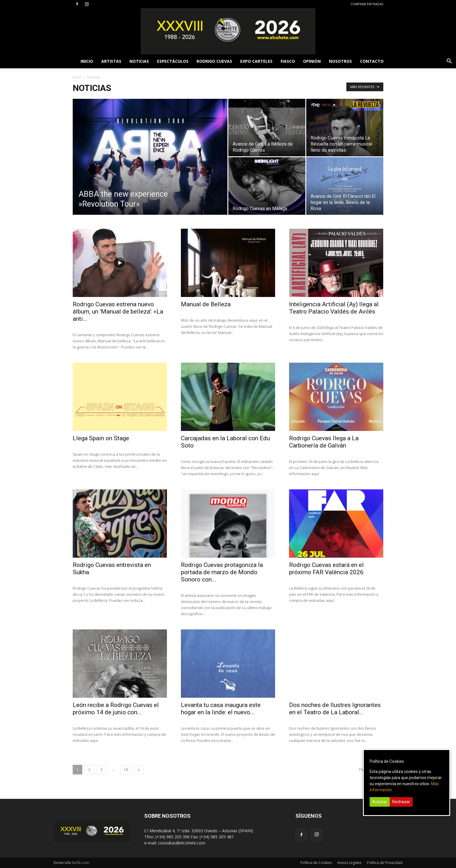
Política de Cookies (316, 863)
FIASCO (288, 61)
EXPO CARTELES (256, 61)
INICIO (87, 61)
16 (126, 770)
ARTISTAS (111, 61)
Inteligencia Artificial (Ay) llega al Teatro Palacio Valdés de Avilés (334, 308)
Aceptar (380, 802)
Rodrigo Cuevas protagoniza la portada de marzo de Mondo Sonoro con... (222, 572)
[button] (449, 62)
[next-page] (139, 770)
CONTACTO (372, 61)
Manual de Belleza (206, 304)
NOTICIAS (139, 61)
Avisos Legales (349, 863)
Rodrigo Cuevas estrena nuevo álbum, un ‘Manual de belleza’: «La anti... (118, 312)
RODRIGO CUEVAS (214, 61)
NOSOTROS (340, 61)
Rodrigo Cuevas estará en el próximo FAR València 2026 (326, 569)
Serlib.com (81, 863)
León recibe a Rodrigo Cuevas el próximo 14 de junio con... (116, 709)
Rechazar (401, 802)
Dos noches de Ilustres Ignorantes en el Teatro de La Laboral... (335, 709)
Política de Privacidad (385, 863)
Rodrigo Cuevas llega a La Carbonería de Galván (324, 442)
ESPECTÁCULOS (173, 61)
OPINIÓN (312, 61)
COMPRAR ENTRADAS (367, 4)
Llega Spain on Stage (101, 438)
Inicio (77, 77)
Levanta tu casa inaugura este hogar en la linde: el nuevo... (221, 709)
